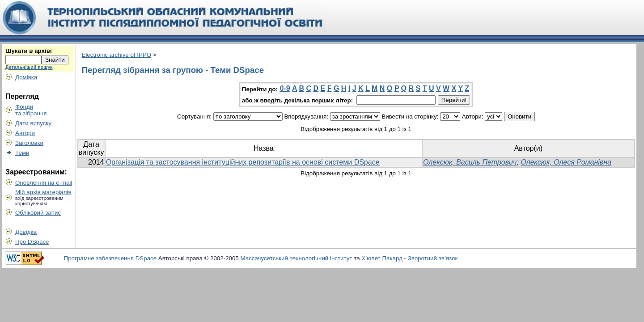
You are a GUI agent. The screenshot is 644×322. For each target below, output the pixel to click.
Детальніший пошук (29, 67)
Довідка (26, 232)
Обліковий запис (38, 213)
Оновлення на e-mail (44, 183)
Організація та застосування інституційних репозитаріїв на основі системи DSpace (243, 162)
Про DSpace (32, 242)
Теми (22, 153)
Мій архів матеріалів (43, 192)
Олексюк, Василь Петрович (470, 162)
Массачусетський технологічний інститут (297, 258)
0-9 (285, 88)
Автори (25, 133)
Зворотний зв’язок (433, 258)
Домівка (26, 77)
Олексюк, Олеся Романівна (566, 162)
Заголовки (29, 143)
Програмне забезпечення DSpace (110, 258)
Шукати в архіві (29, 51)
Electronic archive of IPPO (117, 55)
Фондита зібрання (31, 110)
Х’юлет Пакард (382, 258)
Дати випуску (33, 123)
